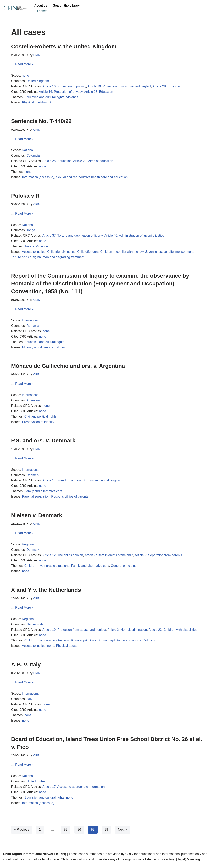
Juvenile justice (157, 253)
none (26, 76)
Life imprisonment (182, 253)
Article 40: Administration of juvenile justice (135, 237)
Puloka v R (25, 196)
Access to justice (34, 253)
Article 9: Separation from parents (159, 558)
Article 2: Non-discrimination (128, 632)
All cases (41, 11)
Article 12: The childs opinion (63, 558)
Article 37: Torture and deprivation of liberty (73, 237)
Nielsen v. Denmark (37, 517)
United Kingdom (38, 81)
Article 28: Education (168, 87)
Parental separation (36, 499)
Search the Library (67, 5)
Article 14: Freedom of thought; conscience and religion (82, 483)
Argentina (33, 402)
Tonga (31, 231)
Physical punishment (37, 103)
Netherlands (35, 627)
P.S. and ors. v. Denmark (43, 442)
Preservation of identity (38, 424)
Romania (33, 327)
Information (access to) (38, 178)
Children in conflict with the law (122, 253)
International (31, 322)
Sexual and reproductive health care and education (92, 178)
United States (36, 785)
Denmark (33, 477)
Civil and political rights (41, 418)
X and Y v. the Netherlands (46, 592)
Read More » (24, 64)
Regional (28, 547)
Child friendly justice (62, 253)
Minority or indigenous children (44, 349)
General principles (124, 568)
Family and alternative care (43, 493)
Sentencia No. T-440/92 (41, 122)
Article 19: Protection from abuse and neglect (120, 87)
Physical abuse (67, 649)
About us (41, 5)
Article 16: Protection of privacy (65, 87)
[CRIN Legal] (15, 8)
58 (107, 833)
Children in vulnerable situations (47, 568)
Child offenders (88, 253)
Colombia (33, 156)
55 (66, 833)
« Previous (22, 833)
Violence (72, 97)
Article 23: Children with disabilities (174, 632)
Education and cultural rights (44, 97)
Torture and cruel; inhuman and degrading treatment (48, 258)
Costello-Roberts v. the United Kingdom (64, 46)
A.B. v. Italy (26, 667)
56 (79, 833)
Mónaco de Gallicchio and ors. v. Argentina (68, 367)
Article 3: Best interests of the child (109, 558)
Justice (29, 248)
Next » (123, 833)
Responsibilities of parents (70, 499)
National (28, 151)
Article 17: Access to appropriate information (74, 790)
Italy (29, 702)
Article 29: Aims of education (94, 162)
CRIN (37, 55)
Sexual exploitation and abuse (120, 643)
